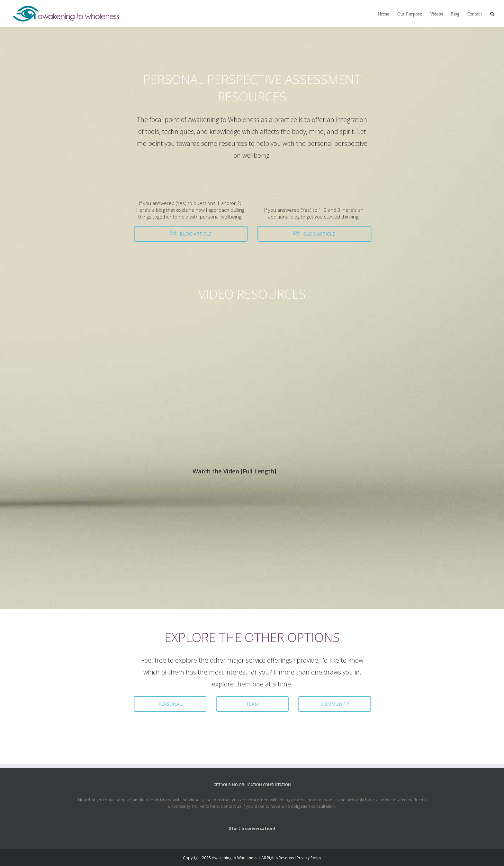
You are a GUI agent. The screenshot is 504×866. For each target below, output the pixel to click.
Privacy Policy (309, 858)
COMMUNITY (333, 704)
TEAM (251, 704)
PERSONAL (168, 704)
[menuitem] (388, 14)
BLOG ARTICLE (188, 234)
